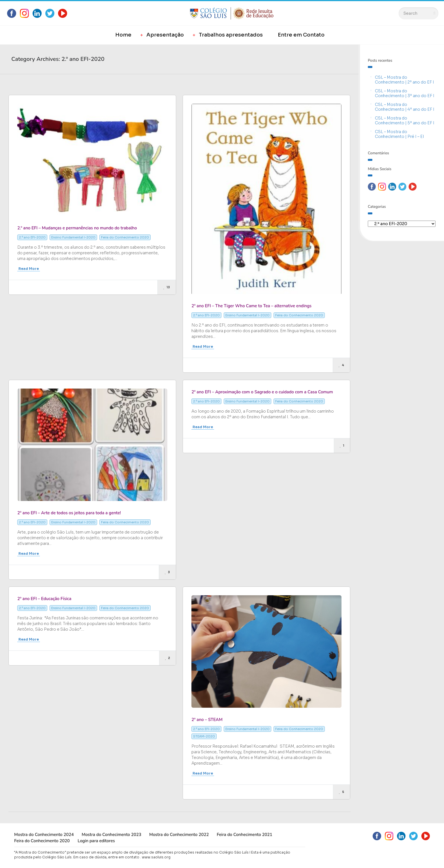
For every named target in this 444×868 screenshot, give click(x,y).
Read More (29, 269)
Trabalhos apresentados (231, 35)
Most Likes (42, 83)
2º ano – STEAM (207, 720)
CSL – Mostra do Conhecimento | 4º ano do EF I (405, 107)
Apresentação (165, 35)
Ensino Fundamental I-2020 (73, 237)
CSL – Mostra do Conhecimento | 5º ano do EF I (405, 121)
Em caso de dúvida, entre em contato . (107, 857)
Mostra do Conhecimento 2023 (111, 835)
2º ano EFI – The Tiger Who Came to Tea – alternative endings (251, 306)
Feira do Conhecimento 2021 (244, 835)
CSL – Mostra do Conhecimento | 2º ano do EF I (404, 80)
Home (123, 35)
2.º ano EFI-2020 (32, 237)
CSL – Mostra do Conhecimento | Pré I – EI (400, 134)
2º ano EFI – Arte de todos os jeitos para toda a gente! (69, 513)
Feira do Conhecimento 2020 (125, 237)
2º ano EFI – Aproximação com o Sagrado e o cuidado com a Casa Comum (262, 392)
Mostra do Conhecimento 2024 (44, 835)
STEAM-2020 (204, 736)
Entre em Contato (301, 35)
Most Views (76, 83)
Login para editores (96, 841)
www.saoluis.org (156, 857)
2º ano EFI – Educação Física (44, 599)
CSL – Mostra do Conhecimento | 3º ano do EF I (405, 93)
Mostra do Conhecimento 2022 (179, 835)
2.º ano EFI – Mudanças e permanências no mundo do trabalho (77, 228)
